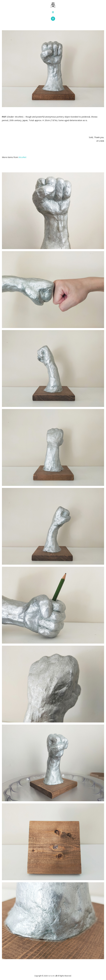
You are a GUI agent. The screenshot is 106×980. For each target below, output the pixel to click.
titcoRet (22, 157)
